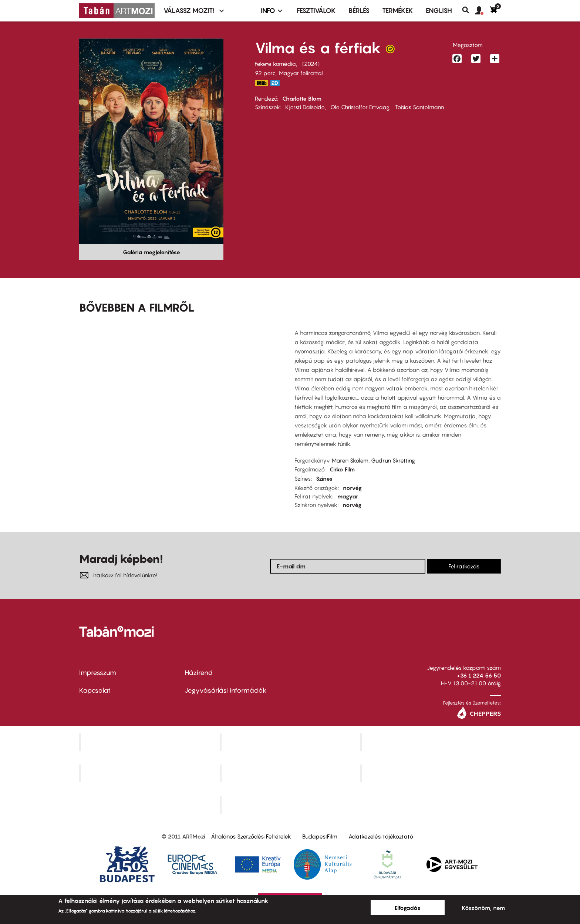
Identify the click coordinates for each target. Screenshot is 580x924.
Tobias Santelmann (419, 107)
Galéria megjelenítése (151, 252)
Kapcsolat (95, 690)
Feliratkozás (464, 566)
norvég (352, 488)
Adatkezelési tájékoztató (381, 836)
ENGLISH (439, 11)
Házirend (199, 673)
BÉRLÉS (359, 11)
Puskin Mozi (150, 773)
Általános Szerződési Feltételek (251, 836)
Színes (324, 478)
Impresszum (98, 673)
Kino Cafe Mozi (291, 742)
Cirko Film (342, 469)
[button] (482, 11)
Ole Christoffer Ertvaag (360, 107)
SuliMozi (291, 773)
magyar (348, 496)
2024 (311, 64)
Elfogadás (408, 908)
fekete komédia (275, 64)
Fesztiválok (316, 11)
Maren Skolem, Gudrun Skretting (373, 460)
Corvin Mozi (150, 742)
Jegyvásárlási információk (226, 690)
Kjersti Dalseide (305, 107)
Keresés (468, 10)
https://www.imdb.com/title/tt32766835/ (262, 83)
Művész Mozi (431, 742)
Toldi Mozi (291, 805)
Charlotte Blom (302, 98)
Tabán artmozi (431, 773)
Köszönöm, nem (483, 908)
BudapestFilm (320, 836)
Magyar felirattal (301, 73)
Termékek (398, 11)
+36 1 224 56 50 (479, 675)
